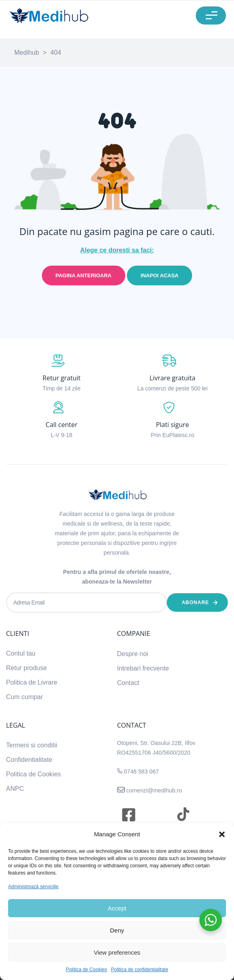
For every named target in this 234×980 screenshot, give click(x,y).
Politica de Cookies (86, 970)
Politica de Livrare (32, 682)
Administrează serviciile (33, 887)
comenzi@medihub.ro (153, 790)
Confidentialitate (29, 760)
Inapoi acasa (159, 275)
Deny (117, 930)
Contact (128, 683)
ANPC (15, 789)
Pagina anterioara (84, 275)
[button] (222, 834)
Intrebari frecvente (143, 668)
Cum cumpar (25, 697)
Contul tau (21, 653)
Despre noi (133, 654)
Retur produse (26, 668)
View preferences (117, 952)
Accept (117, 908)
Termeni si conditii (32, 745)
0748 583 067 (142, 772)
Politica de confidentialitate (139, 970)
